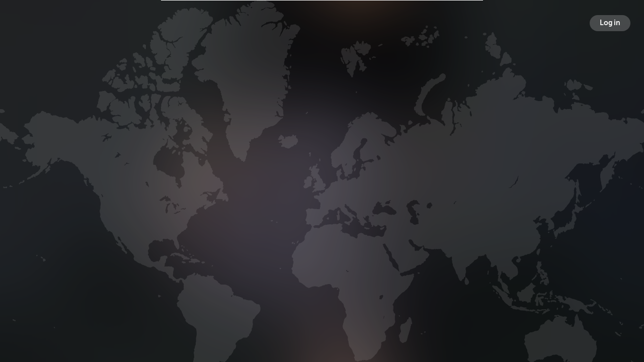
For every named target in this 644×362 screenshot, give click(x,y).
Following (417, 198)
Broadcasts (229, 198)
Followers (324, 198)
